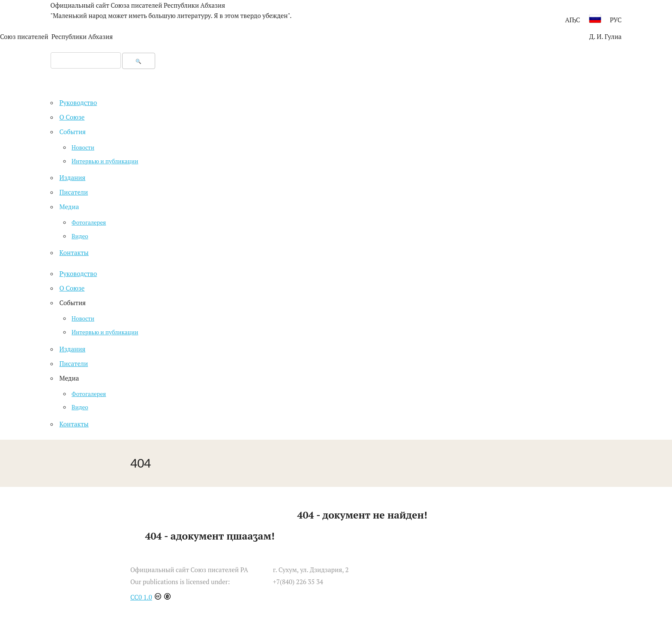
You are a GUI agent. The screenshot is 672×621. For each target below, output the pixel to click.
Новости (83, 318)
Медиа (69, 207)
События (73, 132)
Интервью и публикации (105, 332)
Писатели (74, 363)
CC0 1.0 (141, 597)
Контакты (74, 424)
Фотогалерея (89, 394)
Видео (80, 407)
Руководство (78, 273)
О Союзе (72, 288)
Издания (73, 349)
